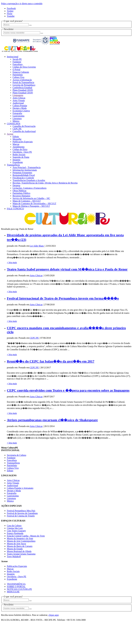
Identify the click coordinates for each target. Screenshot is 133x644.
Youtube (11, 16)
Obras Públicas (19, 191)
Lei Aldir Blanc (37, 246)
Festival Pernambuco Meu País (21, 511)
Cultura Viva (18, 77)
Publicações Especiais (23, 142)
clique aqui (53, 615)
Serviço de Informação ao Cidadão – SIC (31, 198)
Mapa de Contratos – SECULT (27, 201)
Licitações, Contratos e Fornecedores (29, 188)
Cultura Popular (20, 106)
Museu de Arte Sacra (16, 544)
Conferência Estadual (22, 88)
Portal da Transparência (23, 82)
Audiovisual (18, 103)
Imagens (16, 160)
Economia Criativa (21, 111)
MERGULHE (13, 592)
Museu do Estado (15, 549)
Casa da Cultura (14, 526)
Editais (16, 136)
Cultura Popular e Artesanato (20, 488)
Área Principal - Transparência (27, 167)
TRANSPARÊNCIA (16, 584)
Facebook (11, 8)
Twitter (10, 11)
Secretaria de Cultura (16, 455)
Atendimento (19, 147)
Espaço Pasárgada (15, 533)
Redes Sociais (19, 155)
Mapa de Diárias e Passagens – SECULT (31, 206)
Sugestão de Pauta (21, 157)
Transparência (13, 165)
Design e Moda (20, 108)
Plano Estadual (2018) (23, 90)
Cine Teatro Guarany (16, 531)
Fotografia (17, 113)
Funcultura (17, 64)
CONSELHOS (14, 124)
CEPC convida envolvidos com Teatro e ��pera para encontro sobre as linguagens (68, 390)
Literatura (17, 118)
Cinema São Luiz (15, 528)
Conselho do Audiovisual (24, 131)
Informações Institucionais (25, 170)
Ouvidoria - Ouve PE (22, 152)
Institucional (13, 57)
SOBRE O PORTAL (16, 587)
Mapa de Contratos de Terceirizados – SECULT (34, 203)
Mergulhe (17, 139)
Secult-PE (17, 59)
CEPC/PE (17, 129)
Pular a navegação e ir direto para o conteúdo (22, 4)
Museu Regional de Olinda (19, 551)
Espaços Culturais (21, 72)
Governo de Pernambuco (24, 85)
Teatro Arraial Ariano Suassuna (21, 554)
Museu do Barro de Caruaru (20, 546)
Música (16, 121)
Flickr (10, 14)
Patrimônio (18, 75)
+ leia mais (12, 262)
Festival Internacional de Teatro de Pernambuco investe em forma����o (63, 298)
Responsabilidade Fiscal (24, 175)
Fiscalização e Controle (23, 178)
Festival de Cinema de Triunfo (21, 516)
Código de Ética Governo (24, 67)
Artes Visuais (19, 100)
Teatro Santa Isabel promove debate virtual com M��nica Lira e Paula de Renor (67, 269)
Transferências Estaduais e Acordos (29, 180)
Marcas (16, 144)
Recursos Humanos (21, 196)
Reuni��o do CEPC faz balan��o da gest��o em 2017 (51, 361)
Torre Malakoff (14, 556)
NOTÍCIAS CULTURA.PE (19, 589)
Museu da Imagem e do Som (20, 538)
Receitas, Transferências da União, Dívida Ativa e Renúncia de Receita (45, 183)
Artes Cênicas (19, 98)
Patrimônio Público (21, 193)
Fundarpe (17, 62)
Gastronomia (18, 116)
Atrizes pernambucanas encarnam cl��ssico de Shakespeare (52, 420)
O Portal (16, 69)
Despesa (16, 185)
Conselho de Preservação (24, 126)
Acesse (10, 134)
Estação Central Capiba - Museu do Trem (26, 536)
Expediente (18, 162)
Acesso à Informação (22, 80)
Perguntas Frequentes (22, 173)
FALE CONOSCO (15, 209)
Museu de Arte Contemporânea (21, 541)
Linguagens (18, 95)
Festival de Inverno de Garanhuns (22, 513)
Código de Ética (20, 149)
